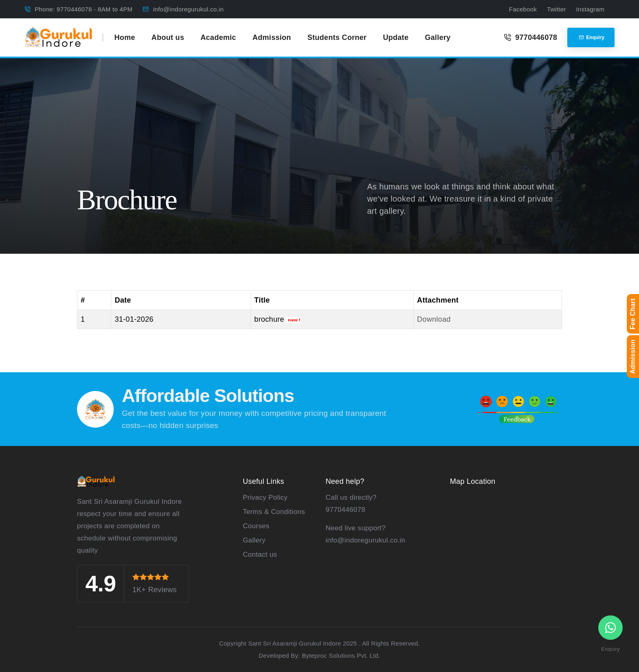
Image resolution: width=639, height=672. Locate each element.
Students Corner (337, 37)
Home (124, 37)
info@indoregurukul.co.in (188, 9)
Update (396, 37)
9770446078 (530, 37)
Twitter (556, 9)
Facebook (523, 9)
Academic (218, 37)
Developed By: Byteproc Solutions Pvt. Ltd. (320, 656)
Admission (272, 37)
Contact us (260, 555)
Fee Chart (633, 314)
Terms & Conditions (274, 512)
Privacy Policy (265, 497)
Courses (256, 526)
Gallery (437, 37)
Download (434, 319)
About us (168, 37)
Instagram (590, 9)
